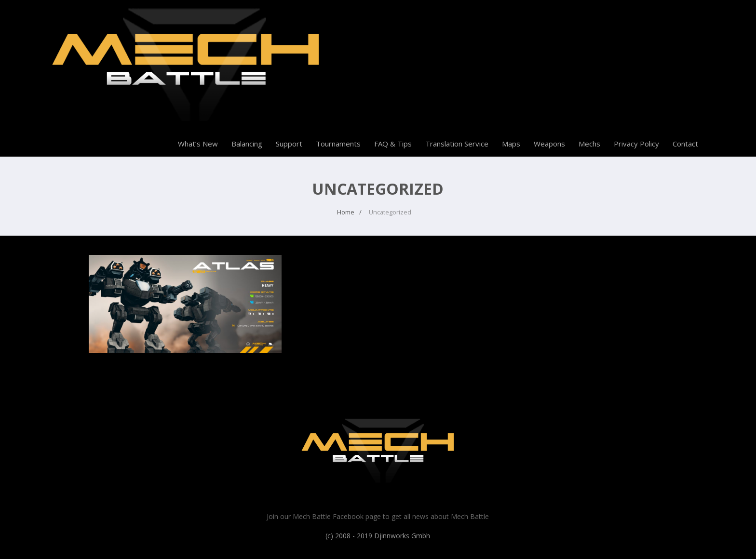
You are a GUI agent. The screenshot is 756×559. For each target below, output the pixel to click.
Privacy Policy (636, 144)
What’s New (198, 144)
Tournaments (338, 144)
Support (289, 144)
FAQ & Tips (393, 144)
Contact (685, 144)
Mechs (589, 144)
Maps (511, 144)
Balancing (247, 144)
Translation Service (457, 144)
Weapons (549, 144)
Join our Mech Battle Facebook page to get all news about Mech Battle (378, 516)
